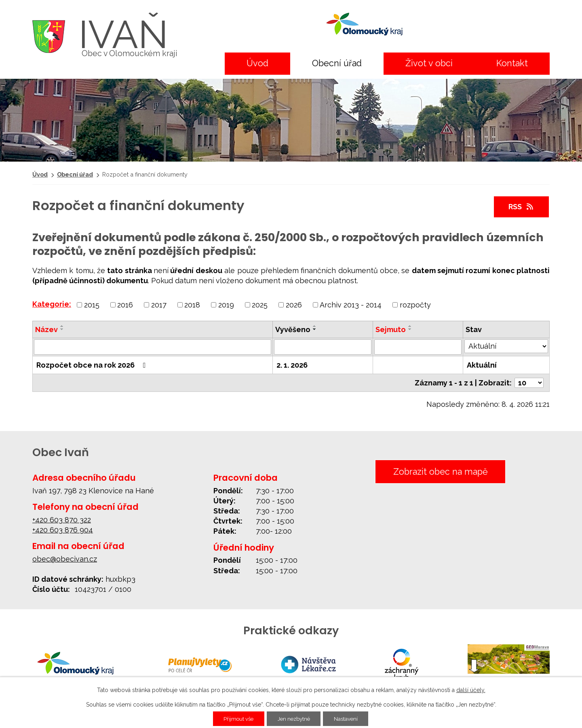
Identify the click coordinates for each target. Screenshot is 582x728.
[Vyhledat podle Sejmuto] (418, 347)
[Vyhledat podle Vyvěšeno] (323, 347)
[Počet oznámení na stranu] (529, 383)
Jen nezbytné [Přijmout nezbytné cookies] (294, 719)
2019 (226, 304)
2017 (159, 304)
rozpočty (415, 304)
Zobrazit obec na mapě (439, 472)
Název (46, 329)
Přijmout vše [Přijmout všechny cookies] (235, 719)
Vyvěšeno (293, 329)
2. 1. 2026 (292, 365)
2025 (260, 304)
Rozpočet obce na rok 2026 (93, 365)
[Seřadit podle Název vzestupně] (62, 326)
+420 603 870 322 (62, 520)
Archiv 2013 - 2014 (351, 304)
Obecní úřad (337, 63)
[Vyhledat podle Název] (153, 347)
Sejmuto (391, 329)
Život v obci (429, 63)
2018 (192, 304)
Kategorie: (52, 304)
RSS (522, 207)
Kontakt (512, 63)
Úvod (257, 63)
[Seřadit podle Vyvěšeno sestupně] (315, 329)
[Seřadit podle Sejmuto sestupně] (410, 329)
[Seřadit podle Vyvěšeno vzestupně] (315, 326)
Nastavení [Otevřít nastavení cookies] (349, 719)
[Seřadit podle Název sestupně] (62, 329)
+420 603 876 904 (63, 530)
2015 (92, 304)
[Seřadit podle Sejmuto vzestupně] (410, 326)
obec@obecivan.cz (65, 559)
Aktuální (482, 365)
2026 (294, 304)
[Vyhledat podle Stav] (506, 346)
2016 (125, 304)
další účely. (471, 690)
